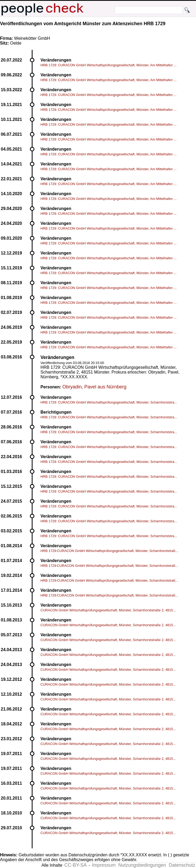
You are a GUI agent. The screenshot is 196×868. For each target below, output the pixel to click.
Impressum (104, 865)
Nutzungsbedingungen (142, 865)
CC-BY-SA (75, 865)
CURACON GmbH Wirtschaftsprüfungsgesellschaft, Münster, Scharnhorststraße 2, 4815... (108, 610)
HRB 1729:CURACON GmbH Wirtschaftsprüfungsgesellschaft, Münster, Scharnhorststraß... (109, 551)
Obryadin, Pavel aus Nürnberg (94, 387)
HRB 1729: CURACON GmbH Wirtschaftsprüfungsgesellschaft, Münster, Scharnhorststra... (109, 402)
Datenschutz (182, 865)
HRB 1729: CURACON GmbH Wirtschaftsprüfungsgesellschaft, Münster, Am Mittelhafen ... (108, 65)
